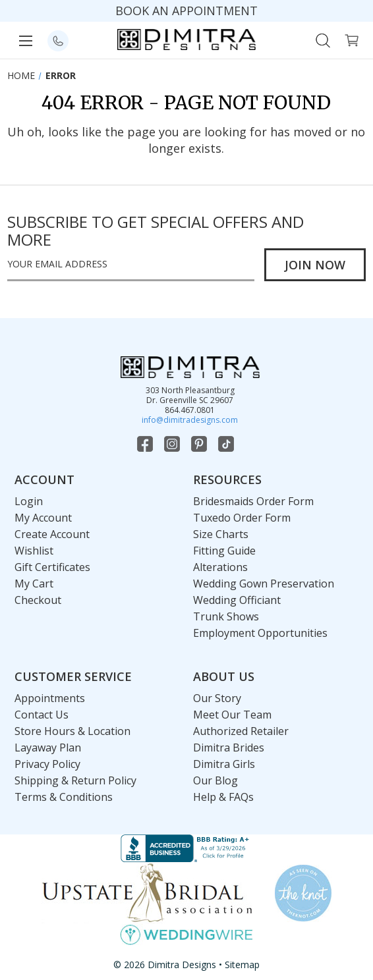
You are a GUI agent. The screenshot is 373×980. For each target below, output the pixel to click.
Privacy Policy (47, 764)
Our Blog (215, 780)
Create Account (52, 534)
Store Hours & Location (72, 731)
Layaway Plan (48, 748)
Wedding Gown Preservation (264, 584)
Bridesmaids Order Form (253, 501)
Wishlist (34, 551)
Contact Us (42, 715)
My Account (43, 518)
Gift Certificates (52, 567)
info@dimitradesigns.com (190, 420)
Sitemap (242, 965)
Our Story (217, 698)
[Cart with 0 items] (352, 39)
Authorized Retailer (241, 731)
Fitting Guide (224, 551)
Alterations (220, 567)
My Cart (34, 584)
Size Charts (221, 534)
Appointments (50, 698)
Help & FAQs (223, 797)
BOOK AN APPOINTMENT (186, 11)
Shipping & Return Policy (75, 780)
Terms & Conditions (64, 797)
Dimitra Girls (224, 764)
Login (29, 501)
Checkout (38, 600)
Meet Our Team (232, 715)
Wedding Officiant (237, 600)
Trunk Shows (226, 616)
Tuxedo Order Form (242, 518)
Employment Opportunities (260, 633)
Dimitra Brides (229, 748)
